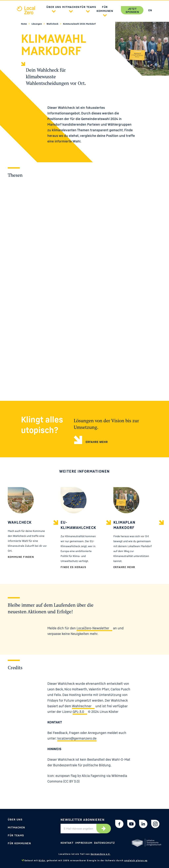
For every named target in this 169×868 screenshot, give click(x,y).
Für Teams (16, 835)
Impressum (84, 843)
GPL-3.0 (78, 712)
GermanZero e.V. (101, 854)
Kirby (42, 860)
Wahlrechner (82, 706)
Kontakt (67, 843)
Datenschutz (105, 843)
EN (150, 10)
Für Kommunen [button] (105, 9)
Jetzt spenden (132, 10)
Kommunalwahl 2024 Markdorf (79, 24)
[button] (54, 11)
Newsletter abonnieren (83, 820)
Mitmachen (16, 827)
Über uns (15, 819)
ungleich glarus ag (136, 860)
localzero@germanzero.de (77, 738)
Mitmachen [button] (71, 7)
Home (24, 24)
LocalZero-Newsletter (93, 628)
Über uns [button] (54, 7)
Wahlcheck (53, 24)
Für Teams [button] (88, 7)
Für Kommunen (19, 843)
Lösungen (37, 24)
